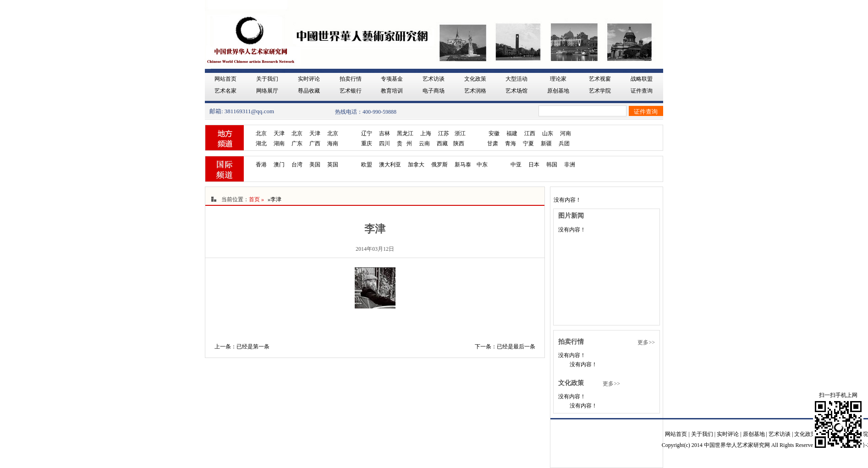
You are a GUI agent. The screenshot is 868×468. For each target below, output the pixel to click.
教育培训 (392, 91)
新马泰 (463, 165)
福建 (512, 133)
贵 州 (404, 143)
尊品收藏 (309, 91)
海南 (333, 143)
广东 (297, 143)
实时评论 (309, 79)
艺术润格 (475, 91)
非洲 (570, 165)
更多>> (646, 342)
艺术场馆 (516, 91)
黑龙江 (405, 133)
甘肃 (493, 143)
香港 (261, 165)
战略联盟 (642, 79)
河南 (566, 133)
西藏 (442, 143)
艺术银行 (351, 91)
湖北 (261, 143)
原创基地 (558, 91)
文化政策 (475, 79)
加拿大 (416, 165)
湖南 (279, 143)
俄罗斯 (439, 165)
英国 (333, 165)
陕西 (459, 143)
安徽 (494, 133)
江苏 (444, 133)
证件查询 (642, 91)
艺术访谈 (434, 79)
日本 (534, 165)
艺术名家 (225, 91)
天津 (279, 133)
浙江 (460, 133)
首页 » (256, 199)
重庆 (367, 143)
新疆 (546, 143)
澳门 (279, 165)
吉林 (385, 133)
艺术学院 (600, 91)
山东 (548, 133)
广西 (315, 143)
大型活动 (516, 79)
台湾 (297, 165)
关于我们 (267, 79)
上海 (426, 133)
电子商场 (434, 91)
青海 (511, 143)
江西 (530, 133)
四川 (385, 143)
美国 (315, 165)
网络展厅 (267, 91)
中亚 (516, 165)
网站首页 (225, 79)
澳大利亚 (390, 165)
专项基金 (392, 79)
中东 (482, 165)
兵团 (564, 143)
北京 (261, 133)
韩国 (552, 165)
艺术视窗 (600, 79)
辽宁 (367, 133)
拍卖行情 (351, 79)
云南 (424, 143)
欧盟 (367, 165)
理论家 (558, 79)
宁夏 (528, 143)
